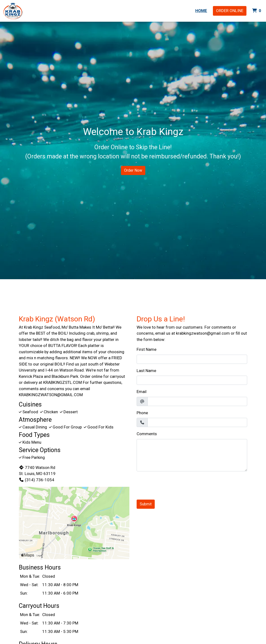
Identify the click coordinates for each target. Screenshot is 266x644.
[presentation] (173, 485)
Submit (146, 504)
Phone (142, 413)
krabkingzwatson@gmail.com (203, 333)
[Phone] (197, 422)
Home (201, 11)
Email (142, 392)
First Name (147, 349)
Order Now (133, 170)
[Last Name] (192, 380)
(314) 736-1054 (37, 480)
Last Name (146, 371)
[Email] (197, 401)
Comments (147, 434)
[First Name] (192, 359)
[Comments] (192, 455)
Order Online (230, 11)
